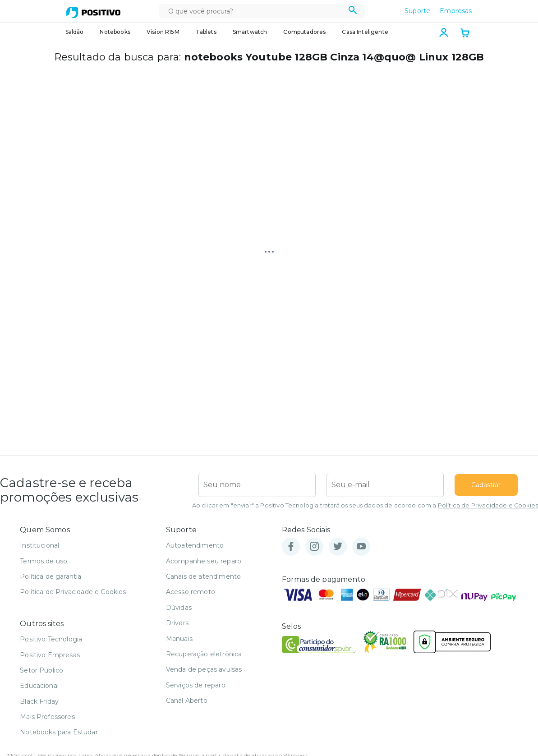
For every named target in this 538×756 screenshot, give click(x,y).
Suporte (417, 11)
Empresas (456, 11)
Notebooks (115, 32)
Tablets (206, 32)
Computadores (304, 32)
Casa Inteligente (365, 32)
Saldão (75, 32)
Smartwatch (250, 32)
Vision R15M (163, 32)
